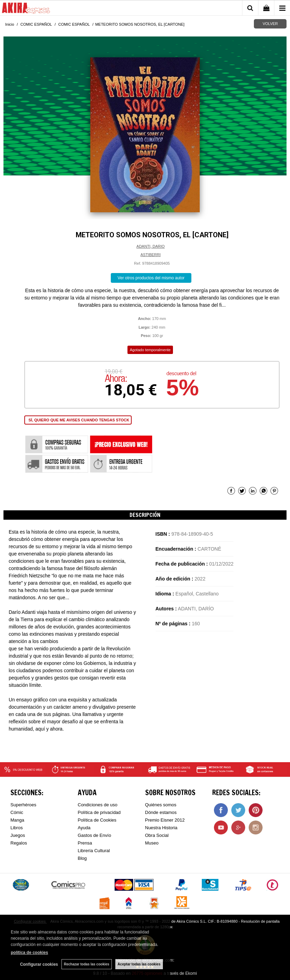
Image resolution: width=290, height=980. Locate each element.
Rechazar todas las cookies (87, 964)
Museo (152, 843)
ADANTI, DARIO (151, 246)
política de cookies (29, 953)
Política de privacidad (99, 812)
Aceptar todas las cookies (139, 964)
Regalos (19, 843)
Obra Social (157, 835)
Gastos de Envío (94, 835)
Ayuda (84, 828)
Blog (82, 858)
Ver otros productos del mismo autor (151, 278)
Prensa (85, 843)
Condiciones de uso (98, 805)
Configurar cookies (39, 964)
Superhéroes (23, 805)
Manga (17, 820)
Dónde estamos (161, 812)
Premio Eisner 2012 (165, 820)
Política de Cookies (97, 820)
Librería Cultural (94, 851)
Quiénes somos (161, 805)
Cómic (17, 812)
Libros (16, 828)
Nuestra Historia (161, 828)
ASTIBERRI (150, 255)
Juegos (18, 835)
